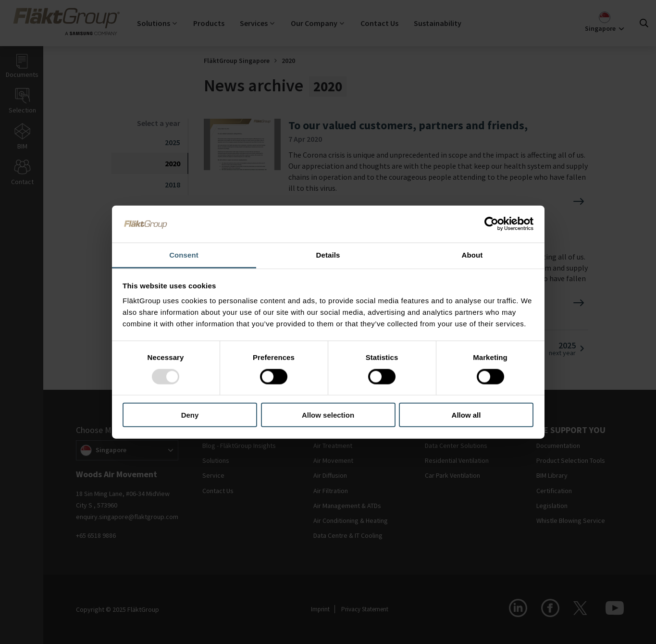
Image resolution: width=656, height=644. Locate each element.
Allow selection (328, 415)
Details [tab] (328, 254)
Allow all (466, 415)
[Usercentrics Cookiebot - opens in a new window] (491, 224)
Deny (190, 415)
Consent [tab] (184, 254)
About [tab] (472, 254)
